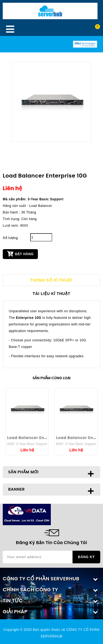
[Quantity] (41, 237)
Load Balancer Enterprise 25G (76, 438)
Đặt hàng (20, 254)
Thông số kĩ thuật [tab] (51, 280)
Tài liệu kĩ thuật (51, 294)
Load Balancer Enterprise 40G (27, 438)
